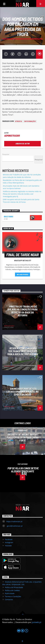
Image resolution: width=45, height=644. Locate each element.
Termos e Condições (13, 596)
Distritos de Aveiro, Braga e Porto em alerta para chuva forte (23, 437)
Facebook (9, 539)
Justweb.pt (37, 622)
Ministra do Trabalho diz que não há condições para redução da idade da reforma (22, 311)
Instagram (9, 542)
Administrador (12, 136)
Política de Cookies (12, 590)
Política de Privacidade (14, 587)
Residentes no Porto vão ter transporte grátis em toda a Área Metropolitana (23, 351)
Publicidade (10, 593)
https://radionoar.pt (14, 521)
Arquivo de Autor (22, 144)
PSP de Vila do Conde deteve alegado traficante (23, 470)
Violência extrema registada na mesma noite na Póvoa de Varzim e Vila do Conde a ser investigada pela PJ (22, 194)
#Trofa (19, 121)
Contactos (9, 599)
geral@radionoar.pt (14, 526)
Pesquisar (6, 154)
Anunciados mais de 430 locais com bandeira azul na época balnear (22, 392)
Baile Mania (8, 216)
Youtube (8, 546)
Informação (30, 121)
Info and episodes (23, 275)
